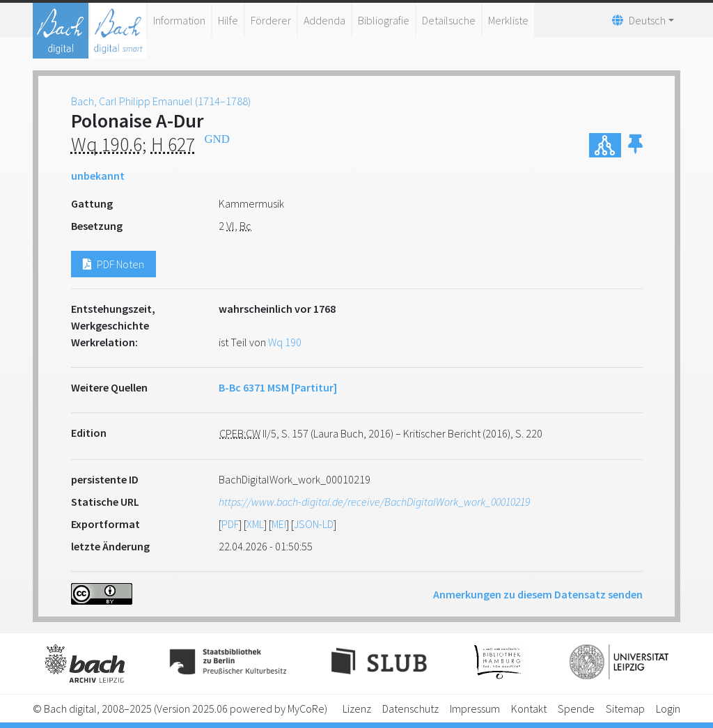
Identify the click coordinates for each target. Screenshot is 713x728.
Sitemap (625, 708)
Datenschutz (410, 708)
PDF (230, 524)
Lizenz (357, 708)
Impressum (475, 708)
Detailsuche (449, 20)
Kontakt (529, 708)
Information (179, 20)
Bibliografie (384, 20)
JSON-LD (314, 524)
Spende (576, 708)
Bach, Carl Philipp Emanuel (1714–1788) (161, 101)
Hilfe (228, 20)
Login (668, 708)
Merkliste (508, 20)
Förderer (271, 20)
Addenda (324, 20)
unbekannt (98, 176)
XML (255, 524)
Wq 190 (285, 342)
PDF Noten (113, 264)
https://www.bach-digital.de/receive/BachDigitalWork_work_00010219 (374, 502)
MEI (279, 524)
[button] (635, 145)
